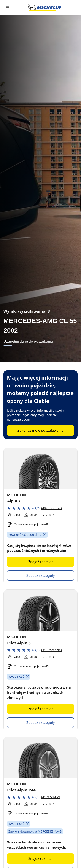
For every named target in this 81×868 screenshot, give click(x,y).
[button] (34, 508)
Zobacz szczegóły (40, 576)
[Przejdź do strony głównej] (44, 7)
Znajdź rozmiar (41, 562)
